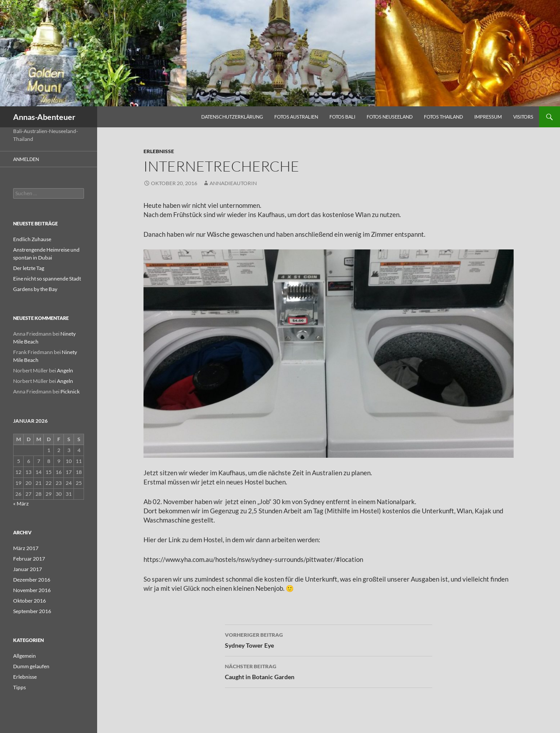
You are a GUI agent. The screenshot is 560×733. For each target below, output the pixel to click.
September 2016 (32, 611)
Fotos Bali (342, 117)
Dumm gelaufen (31, 666)
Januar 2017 (28, 569)
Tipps (19, 687)
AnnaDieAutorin (233, 183)
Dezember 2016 (32, 580)
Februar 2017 (29, 559)
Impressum (488, 117)
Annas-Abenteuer (44, 117)
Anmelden (26, 159)
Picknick (70, 391)
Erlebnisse (159, 151)
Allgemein (24, 656)
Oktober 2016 (30, 601)
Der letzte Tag (29, 268)
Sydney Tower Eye (329, 639)
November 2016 (32, 590)
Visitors (523, 117)
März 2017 (26, 548)
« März (21, 503)
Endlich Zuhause (32, 239)
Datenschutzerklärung (232, 117)
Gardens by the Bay (35, 289)
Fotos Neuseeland (390, 117)
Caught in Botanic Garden (329, 671)
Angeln (65, 370)
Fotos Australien (296, 117)
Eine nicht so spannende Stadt (47, 279)
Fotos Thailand (443, 117)
